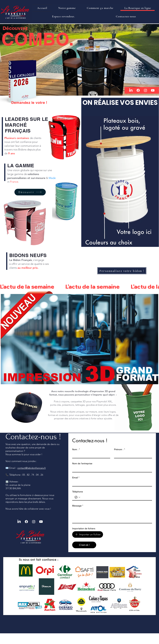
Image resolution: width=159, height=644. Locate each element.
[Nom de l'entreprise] (111, 469)
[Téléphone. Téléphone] (115, 497)
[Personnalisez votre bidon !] (122, 271)
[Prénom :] (132, 455)
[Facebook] (138, 90)
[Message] (112, 516)
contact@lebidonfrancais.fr (32, 468)
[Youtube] (153, 90)
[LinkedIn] (131, 90)
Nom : (76, 449)
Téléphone (78, 492)
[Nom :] (90, 455)
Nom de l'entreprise (82, 463)
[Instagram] (145, 90)
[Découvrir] (30, 192)
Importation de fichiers (84, 528)
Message (78, 506)
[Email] (111, 483)
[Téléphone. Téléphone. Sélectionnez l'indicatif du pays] (77, 497)
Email (76, 478)
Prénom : (119, 449)
